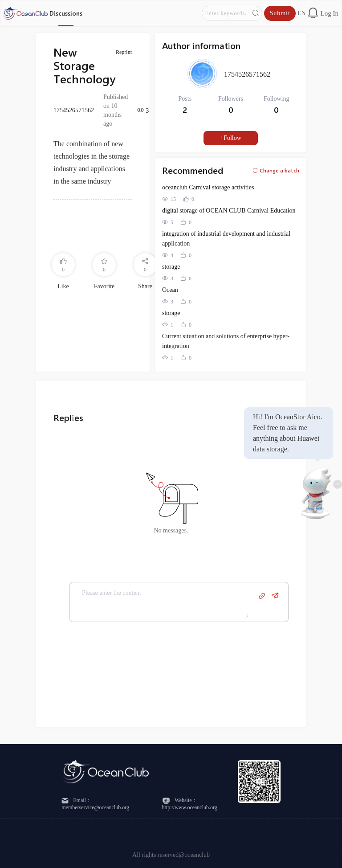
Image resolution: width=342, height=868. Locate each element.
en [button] (302, 13)
